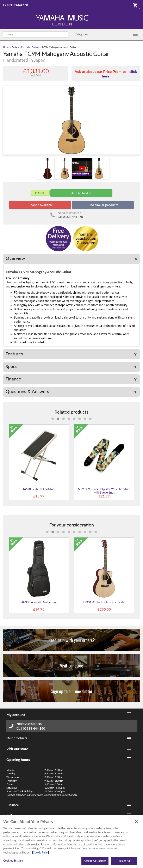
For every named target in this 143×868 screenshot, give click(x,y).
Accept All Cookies (95, 861)
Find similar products (103, 205)
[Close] (136, 822)
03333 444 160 (18, 5)
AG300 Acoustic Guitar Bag (39, 602)
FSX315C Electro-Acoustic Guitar (104, 602)
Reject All (124, 861)
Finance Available (40, 205)
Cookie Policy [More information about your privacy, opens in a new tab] (41, 852)
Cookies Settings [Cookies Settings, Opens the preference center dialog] (13, 861)
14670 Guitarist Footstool (39, 489)
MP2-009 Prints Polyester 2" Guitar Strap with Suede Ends (104, 491)
